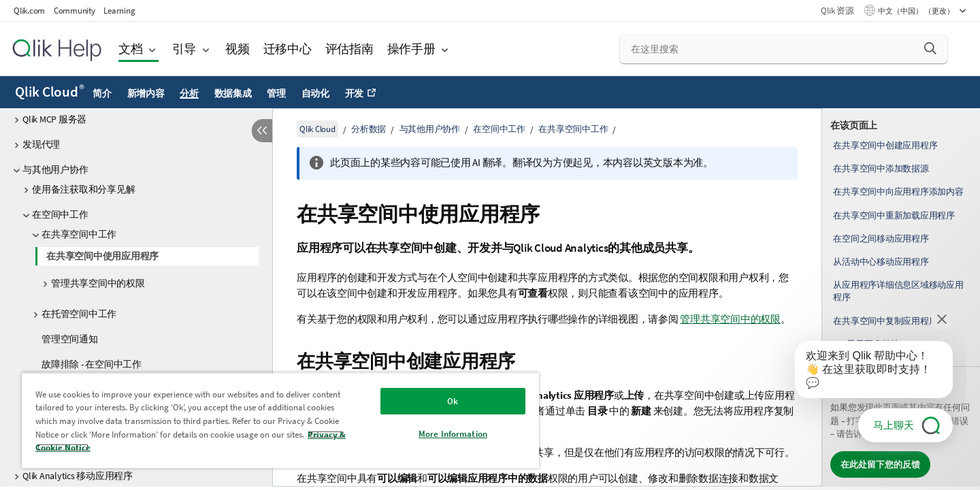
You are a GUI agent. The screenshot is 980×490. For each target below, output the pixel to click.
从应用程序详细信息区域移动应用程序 (898, 291)
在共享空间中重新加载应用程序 (894, 215)
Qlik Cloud (50, 92)
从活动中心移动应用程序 (881, 262)
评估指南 (349, 49)
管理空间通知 (70, 339)
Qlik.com (29, 11)
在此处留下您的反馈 (880, 464)
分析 (189, 93)
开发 (355, 93)
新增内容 (146, 93)
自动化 (315, 93)
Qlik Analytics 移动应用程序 (78, 476)
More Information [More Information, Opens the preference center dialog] (453, 434)
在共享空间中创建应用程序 (885, 145)
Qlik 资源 (837, 11)
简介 (102, 93)
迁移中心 (288, 49)
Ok (453, 401)
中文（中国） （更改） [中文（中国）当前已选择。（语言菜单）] (917, 11)
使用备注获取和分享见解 (83, 189)
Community (75, 11)
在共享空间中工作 (79, 234)
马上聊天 (894, 425)
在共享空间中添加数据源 (881, 168)
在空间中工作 (60, 214)
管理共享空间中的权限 (98, 283)
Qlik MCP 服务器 (54, 119)
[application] (864, 372)
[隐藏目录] (262, 131)
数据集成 (233, 93)
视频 (238, 49)
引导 (184, 49)
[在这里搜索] (784, 49)
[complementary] (901, 297)
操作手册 (411, 49)
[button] (930, 48)
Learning (119, 11)
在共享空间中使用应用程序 (102, 256)
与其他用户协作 (55, 169)
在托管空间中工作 (79, 314)
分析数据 (369, 129)
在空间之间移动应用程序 (881, 239)
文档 (131, 49)
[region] (280, 420)
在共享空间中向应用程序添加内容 (898, 192)
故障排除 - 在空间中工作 (92, 364)
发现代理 (41, 144)
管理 (276, 93)
